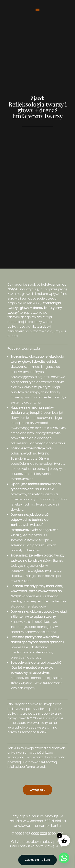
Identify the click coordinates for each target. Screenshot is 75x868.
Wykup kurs (37, 790)
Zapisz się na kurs (37, 860)
